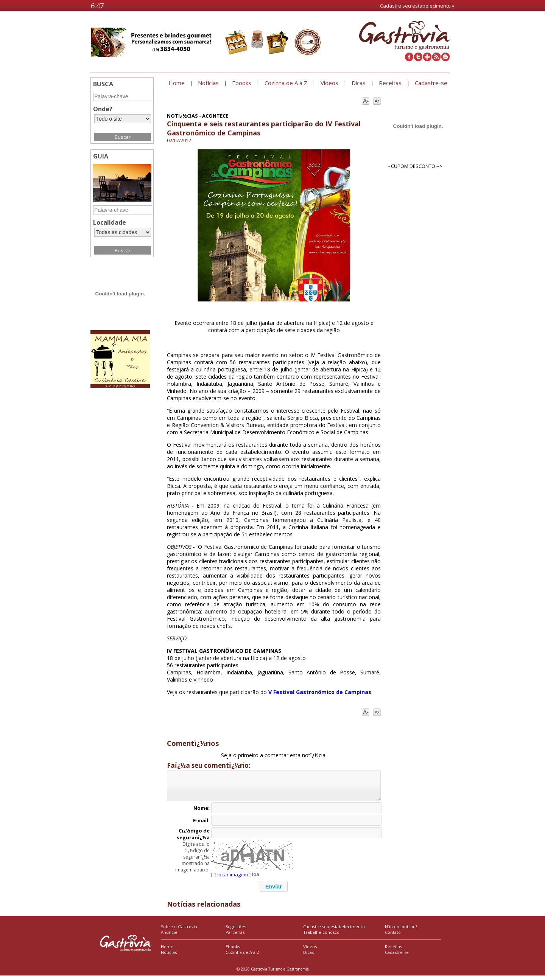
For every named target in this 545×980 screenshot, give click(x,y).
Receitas (393, 951)
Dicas (308, 957)
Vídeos (310, 951)
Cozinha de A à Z (242, 957)
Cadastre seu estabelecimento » (417, 6)
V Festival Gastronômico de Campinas (320, 692)
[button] (274, 891)
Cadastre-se (397, 957)
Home (167, 951)
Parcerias (235, 937)
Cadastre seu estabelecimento (334, 931)
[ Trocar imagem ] (231, 879)
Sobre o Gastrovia (179, 931)
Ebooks (233, 951)
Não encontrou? (401, 931)
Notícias (169, 957)
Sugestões (236, 931)
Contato (393, 937)
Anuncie (169, 937)
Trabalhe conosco (321, 937)
